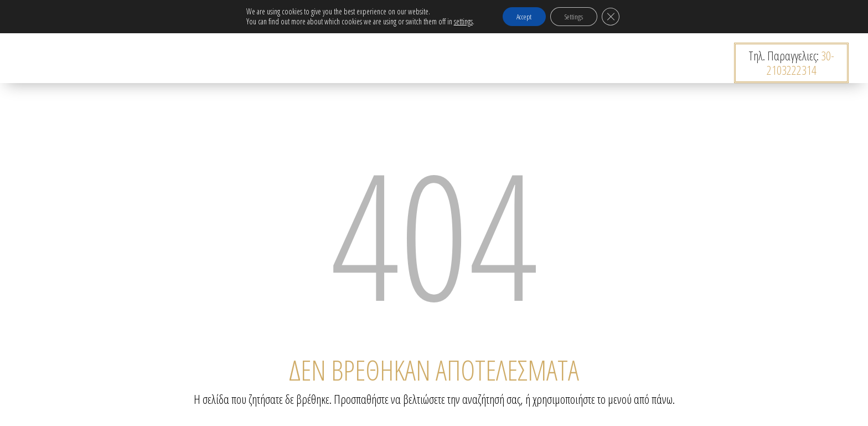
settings (455, 22)
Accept (520, 17)
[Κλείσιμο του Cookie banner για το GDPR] (618, 17)
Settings (577, 17)
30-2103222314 (801, 63)
